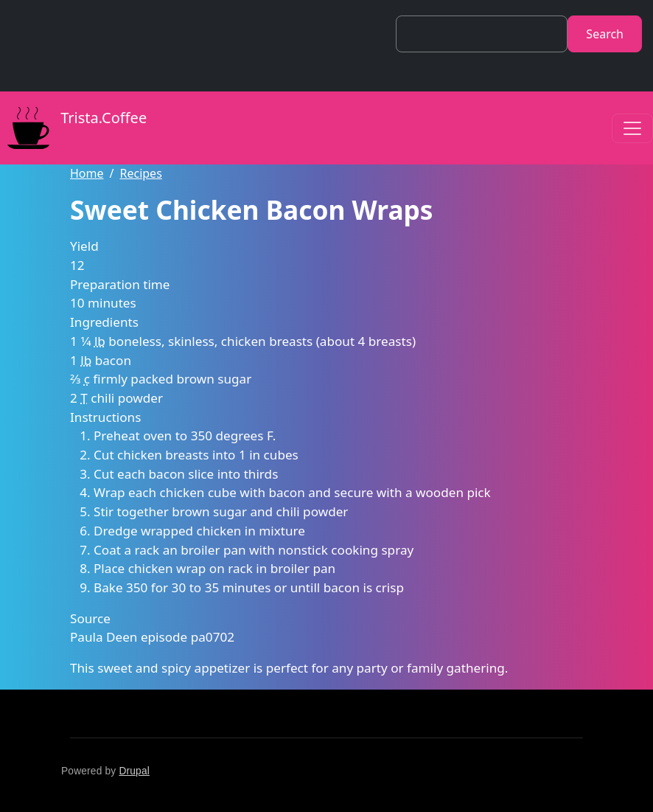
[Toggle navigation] (632, 128)
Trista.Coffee (73, 128)
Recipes (140, 173)
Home (87, 173)
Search (605, 34)
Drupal (134, 771)
